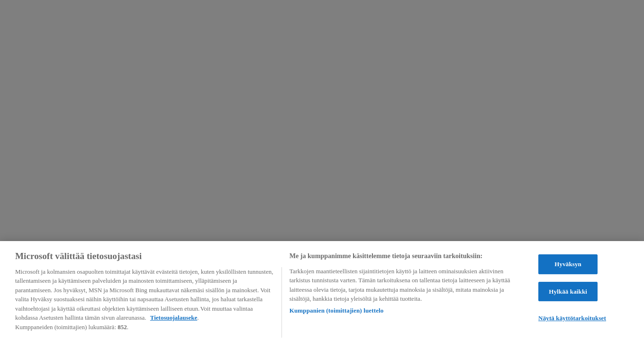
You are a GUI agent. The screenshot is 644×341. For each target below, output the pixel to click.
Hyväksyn (568, 265)
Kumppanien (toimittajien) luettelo (337, 311)
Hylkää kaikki (568, 292)
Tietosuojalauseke (174, 319)
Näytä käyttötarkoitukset (572, 319)
